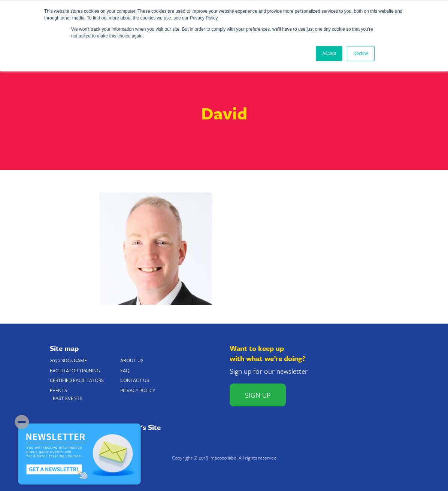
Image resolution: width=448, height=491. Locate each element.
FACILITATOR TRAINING (75, 370)
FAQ (125, 370)
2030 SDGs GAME (68, 360)
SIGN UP (258, 395)
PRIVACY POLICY (138, 390)
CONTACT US (135, 380)
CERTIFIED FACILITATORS (77, 380)
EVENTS (58, 390)
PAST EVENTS (68, 398)
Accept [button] (329, 54)
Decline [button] (361, 54)
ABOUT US (132, 360)
